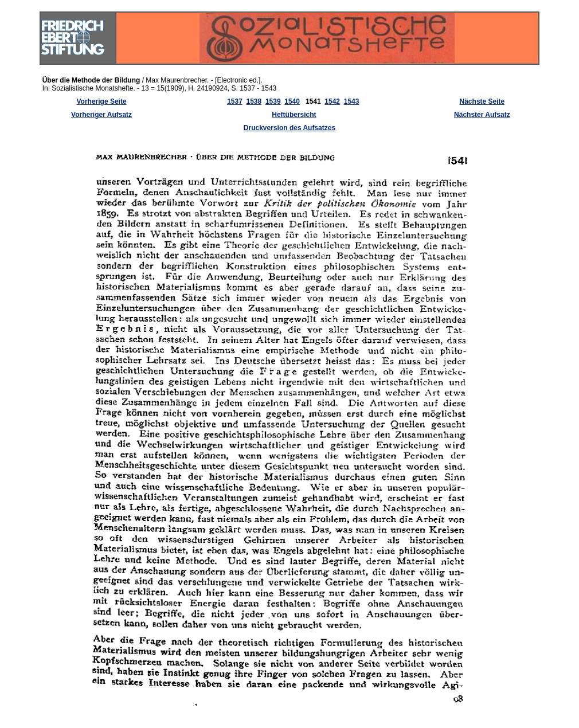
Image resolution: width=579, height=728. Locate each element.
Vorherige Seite (101, 101)
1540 (292, 101)
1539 (273, 101)
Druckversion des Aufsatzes (289, 128)
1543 (352, 101)
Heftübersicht (294, 115)
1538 (254, 101)
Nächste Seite (482, 101)
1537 (235, 101)
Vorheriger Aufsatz (101, 115)
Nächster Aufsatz (482, 115)
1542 (332, 101)
